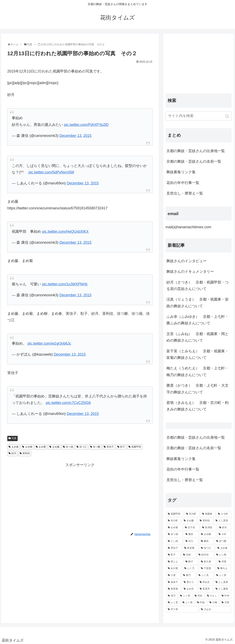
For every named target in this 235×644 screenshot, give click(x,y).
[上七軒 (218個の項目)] (224, 514)
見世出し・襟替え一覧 (185, 193)
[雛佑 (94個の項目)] (206, 541)
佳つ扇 (69, 447)
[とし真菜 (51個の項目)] (222, 582)
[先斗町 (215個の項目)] (174, 521)
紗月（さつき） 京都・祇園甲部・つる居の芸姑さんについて (197, 286)
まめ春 (15, 447)
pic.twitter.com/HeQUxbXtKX (65, 232)
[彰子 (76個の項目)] (173, 555)
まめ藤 (56, 447)
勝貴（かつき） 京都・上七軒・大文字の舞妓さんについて (197, 389)
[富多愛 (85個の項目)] (190, 548)
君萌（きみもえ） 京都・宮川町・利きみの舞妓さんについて (197, 406)
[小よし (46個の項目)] (212, 596)
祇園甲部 (136, 447)
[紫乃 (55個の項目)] (188, 575)
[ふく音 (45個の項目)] (173, 603)
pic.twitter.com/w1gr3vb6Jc (49, 343)
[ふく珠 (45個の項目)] (188, 603)
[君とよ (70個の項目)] (174, 562)
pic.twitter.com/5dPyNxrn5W (51, 172)
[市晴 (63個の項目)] (224, 562)
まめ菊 (42, 447)
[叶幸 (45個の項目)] (225, 596)
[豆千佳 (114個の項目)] (191, 528)
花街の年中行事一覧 (183, 183)
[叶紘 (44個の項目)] (201, 603)
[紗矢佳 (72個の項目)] (205, 555)
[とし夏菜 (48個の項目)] (222, 589)
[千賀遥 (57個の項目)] (207, 568)
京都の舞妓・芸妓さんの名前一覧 (194, 161)
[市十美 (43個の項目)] (182, 609)
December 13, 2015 (75, 136)
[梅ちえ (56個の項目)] (223, 568)
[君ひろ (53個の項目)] (189, 582)
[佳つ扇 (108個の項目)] (174, 534)
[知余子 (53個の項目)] (174, 582)
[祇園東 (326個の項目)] (208, 514)
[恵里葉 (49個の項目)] (174, 589)
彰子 (123, 447)
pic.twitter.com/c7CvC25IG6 (68, 403)
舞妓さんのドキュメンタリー (190, 272)
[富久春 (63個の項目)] (208, 562)
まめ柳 (29, 447)
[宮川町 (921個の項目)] (192, 514)
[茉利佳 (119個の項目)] (205, 521)
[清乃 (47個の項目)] (172, 596)
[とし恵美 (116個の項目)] (222, 521)
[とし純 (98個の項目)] (174, 541)
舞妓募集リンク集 (181, 172)
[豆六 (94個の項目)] (191, 541)
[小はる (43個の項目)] (215, 609)
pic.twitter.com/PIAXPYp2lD (86, 125)
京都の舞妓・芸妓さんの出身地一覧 (196, 151)
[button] (228, 116)
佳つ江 (83, 447)
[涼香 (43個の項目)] (225, 603)
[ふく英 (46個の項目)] (185, 596)
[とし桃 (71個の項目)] (223, 555)
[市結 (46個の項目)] (198, 596)
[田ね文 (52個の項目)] (205, 582)
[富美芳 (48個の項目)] (205, 589)
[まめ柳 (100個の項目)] (208, 534)
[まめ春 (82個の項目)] (223, 548)
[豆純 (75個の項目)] (188, 555)
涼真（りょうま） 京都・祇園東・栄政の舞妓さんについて (197, 303)
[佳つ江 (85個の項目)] (207, 548)
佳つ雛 (97, 447)
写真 (14, 438)
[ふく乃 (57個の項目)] (190, 568)
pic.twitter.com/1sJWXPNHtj (65, 284)
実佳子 (110, 447)
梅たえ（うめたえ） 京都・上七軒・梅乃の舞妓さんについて (197, 371)
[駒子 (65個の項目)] (191, 562)
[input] (199, 116)
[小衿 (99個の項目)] (224, 534)
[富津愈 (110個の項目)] (208, 528)
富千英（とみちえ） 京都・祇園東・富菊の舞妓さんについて (197, 354)
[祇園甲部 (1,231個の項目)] (175, 514)
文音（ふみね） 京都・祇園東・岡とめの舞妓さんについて (197, 337)
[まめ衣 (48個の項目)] (189, 589)
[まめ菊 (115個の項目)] (174, 528)
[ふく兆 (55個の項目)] (205, 575)
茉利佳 (26, 453)
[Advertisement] (80, 497)
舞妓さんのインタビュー (186, 261)
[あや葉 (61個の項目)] (174, 568)
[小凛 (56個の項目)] (173, 575)
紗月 (14, 453)
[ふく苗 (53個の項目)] (223, 575)
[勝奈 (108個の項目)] (191, 534)
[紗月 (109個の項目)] (224, 528)
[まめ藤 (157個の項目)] (189, 521)
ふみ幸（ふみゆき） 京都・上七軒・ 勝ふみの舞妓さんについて (197, 320)
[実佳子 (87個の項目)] (174, 548)
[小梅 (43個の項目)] (213, 603)
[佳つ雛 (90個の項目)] (223, 541)
